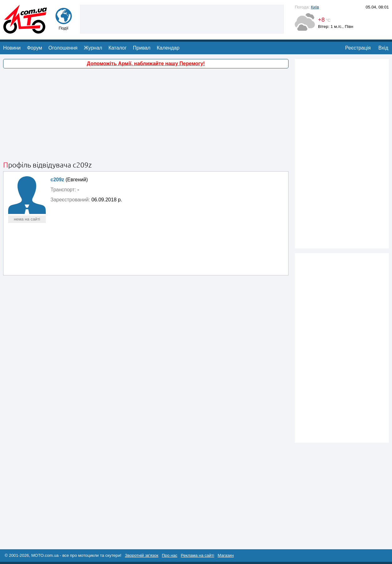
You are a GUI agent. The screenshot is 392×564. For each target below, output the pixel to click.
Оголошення (63, 48)
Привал (142, 48)
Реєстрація (358, 48)
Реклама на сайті (198, 555)
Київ (315, 7)
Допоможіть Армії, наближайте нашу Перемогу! (146, 64)
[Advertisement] (182, 19)
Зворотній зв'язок (142, 555)
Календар (168, 48)
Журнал (93, 48)
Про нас (170, 555)
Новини (12, 48)
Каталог (118, 48)
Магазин (226, 555)
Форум (35, 48)
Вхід (383, 48)
